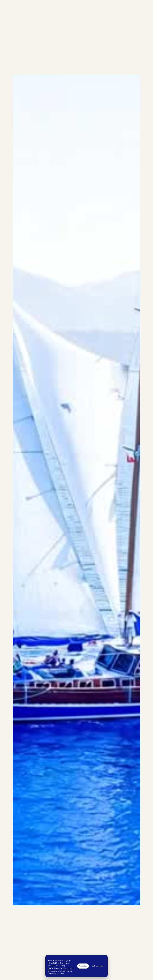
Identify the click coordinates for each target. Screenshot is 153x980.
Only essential (97, 966)
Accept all (83, 966)
